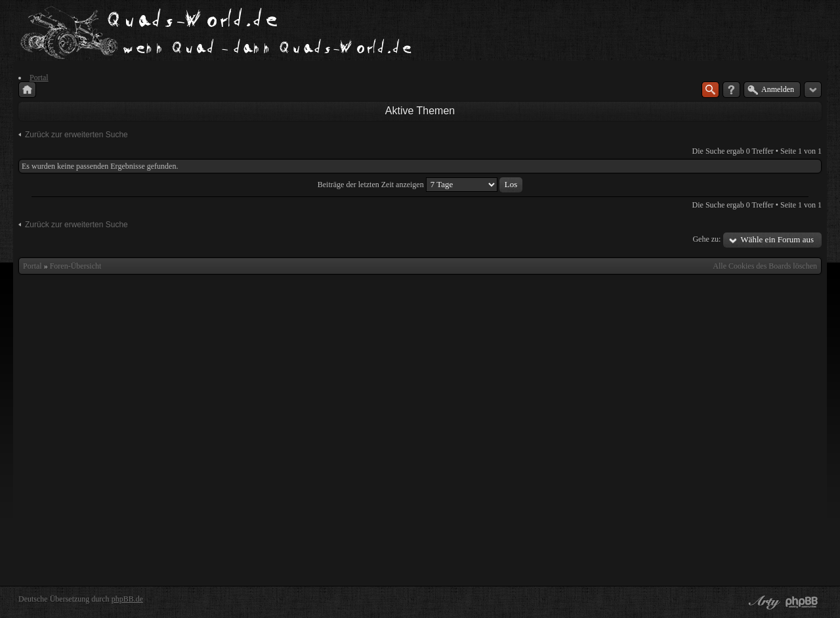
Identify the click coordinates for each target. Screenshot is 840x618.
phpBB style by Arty (763, 602)
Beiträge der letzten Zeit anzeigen (420, 185)
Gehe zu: (706, 239)
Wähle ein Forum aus (777, 239)
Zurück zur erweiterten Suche (76, 135)
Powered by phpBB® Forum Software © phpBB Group (802, 602)
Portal (32, 266)
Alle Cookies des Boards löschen (765, 266)
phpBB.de (127, 599)
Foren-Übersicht (76, 266)
